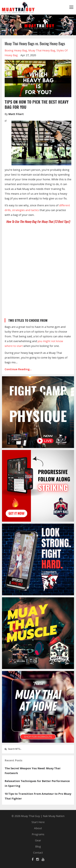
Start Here (38, 822)
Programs (38, 834)
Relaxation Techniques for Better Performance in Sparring (37, 783)
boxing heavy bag (16, 50)
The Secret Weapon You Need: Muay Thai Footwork (33, 771)
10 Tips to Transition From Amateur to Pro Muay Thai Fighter (38, 796)
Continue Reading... (18, 369)
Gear (38, 840)
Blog (38, 846)
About (38, 828)
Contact (38, 853)
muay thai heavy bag (42, 50)
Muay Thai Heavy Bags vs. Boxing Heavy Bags (35, 44)
